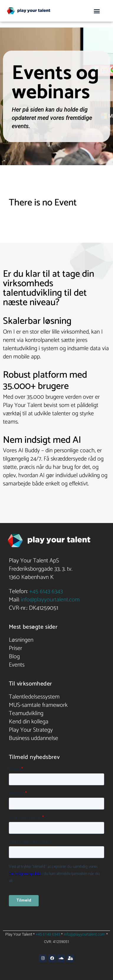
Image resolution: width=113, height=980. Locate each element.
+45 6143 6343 (46, 592)
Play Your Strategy (31, 730)
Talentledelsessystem (34, 697)
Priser (15, 648)
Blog (14, 657)
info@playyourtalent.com (50, 600)
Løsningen (21, 640)
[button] (97, 11)
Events (17, 665)
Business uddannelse (33, 738)
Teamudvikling (26, 713)
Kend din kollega (29, 722)
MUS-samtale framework (38, 705)
